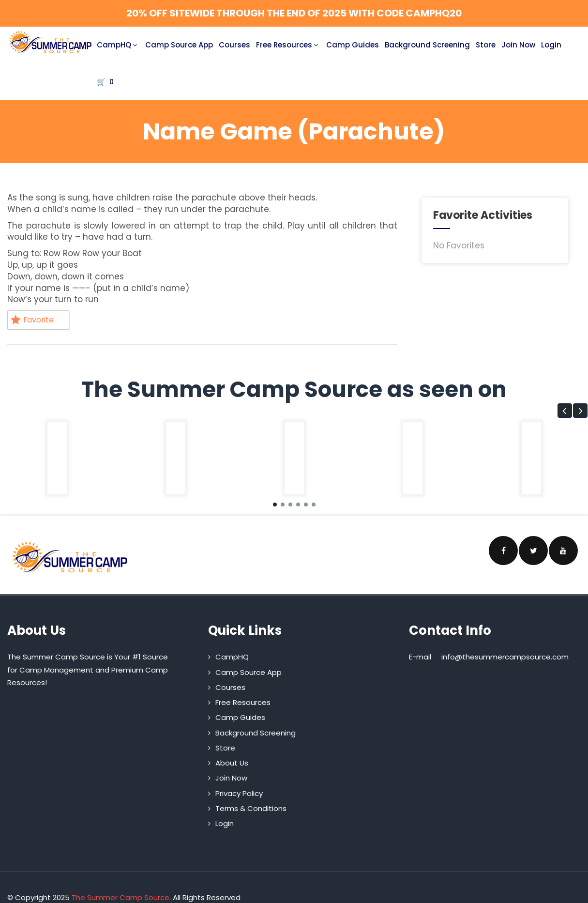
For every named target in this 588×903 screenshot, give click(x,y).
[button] (565, 412)
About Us (232, 764)
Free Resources (288, 45)
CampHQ (118, 45)
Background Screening (427, 45)
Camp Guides (353, 45)
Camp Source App (179, 45)
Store (486, 45)
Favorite (34, 321)
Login (551, 45)
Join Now (518, 45)
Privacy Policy (239, 795)
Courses (234, 45)
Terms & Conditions (251, 810)
